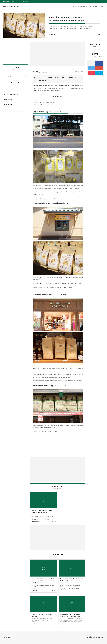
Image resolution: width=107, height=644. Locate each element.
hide (61, 96)
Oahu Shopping (9, 109)
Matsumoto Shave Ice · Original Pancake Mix (45, 102)
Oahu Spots (8, 114)
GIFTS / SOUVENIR (83, 6)
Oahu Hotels (8, 104)
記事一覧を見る (79, 71)
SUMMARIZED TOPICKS (96, 6)
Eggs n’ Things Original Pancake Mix (43, 100)
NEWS (74, 6)
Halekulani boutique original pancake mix (44, 105)
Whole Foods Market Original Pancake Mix (44, 107)
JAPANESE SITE (7, 638)
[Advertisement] (44, 54)
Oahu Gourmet (9, 100)
